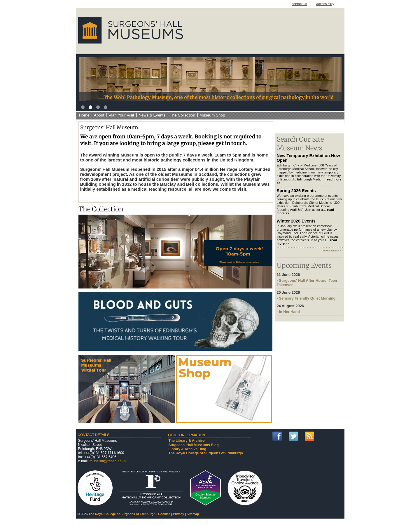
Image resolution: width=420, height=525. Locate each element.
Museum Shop (212, 115)
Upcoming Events (304, 265)
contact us (299, 4)
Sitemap (193, 514)
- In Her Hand (310, 309)
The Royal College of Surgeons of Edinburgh (206, 453)
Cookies (164, 514)
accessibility (325, 4)
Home (84, 115)
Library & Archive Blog (188, 449)
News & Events (152, 115)
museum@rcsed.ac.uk (108, 461)
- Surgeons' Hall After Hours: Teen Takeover (310, 280)
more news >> (333, 251)
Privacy (178, 514)
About (99, 115)
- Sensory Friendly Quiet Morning (310, 295)
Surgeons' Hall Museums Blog (194, 445)
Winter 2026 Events (296, 221)
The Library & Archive (187, 441)
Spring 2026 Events (296, 191)
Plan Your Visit (121, 115)
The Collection (182, 115)
